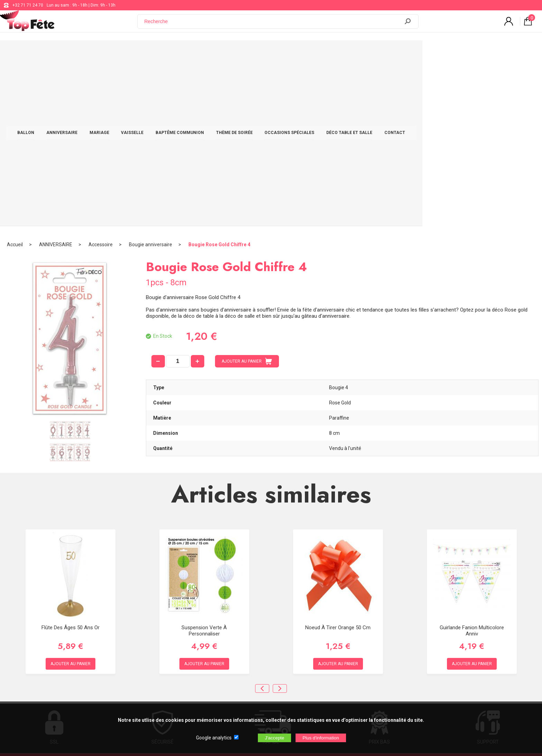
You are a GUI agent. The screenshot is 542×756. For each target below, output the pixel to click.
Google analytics (214, 738)
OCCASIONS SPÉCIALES (349, 52)
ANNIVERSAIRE (122, 52)
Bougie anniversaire (151, 74)
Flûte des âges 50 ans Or (71, 457)
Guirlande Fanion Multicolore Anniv (472, 460)
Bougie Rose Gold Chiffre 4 (219, 74)
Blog (222, 636)
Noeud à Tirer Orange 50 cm (338, 457)
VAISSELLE (192, 52)
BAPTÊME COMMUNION (240, 52)
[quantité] (178, 191)
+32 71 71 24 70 (28, 5)
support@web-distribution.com (247, 619)
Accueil (15, 74)
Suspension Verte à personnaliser (204, 460)
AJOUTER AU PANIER (247, 191)
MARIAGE (159, 52)
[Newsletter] (140, 674)
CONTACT (455, 52)
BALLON (86, 52)
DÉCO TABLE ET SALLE (409, 52)
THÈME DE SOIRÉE (294, 52)
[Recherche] (273, 25)
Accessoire (101, 74)
